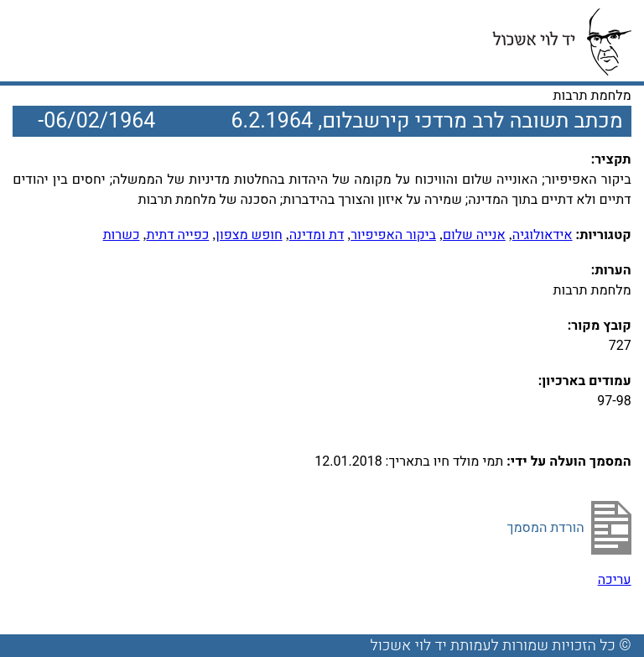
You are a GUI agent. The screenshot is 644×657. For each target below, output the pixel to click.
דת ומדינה (317, 235)
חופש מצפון (249, 235)
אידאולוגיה (543, 235)
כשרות (122, 235)
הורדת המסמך (546, 528)
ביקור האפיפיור (393, 235)
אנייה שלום (474, 235)
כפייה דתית (178, 235)
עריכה (615, 580)
